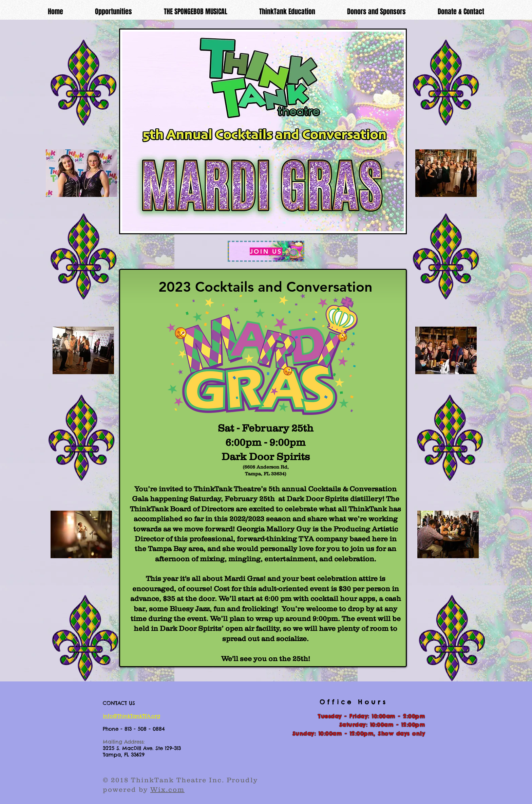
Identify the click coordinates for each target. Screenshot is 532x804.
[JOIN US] (266, 251)
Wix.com (167, 789)
